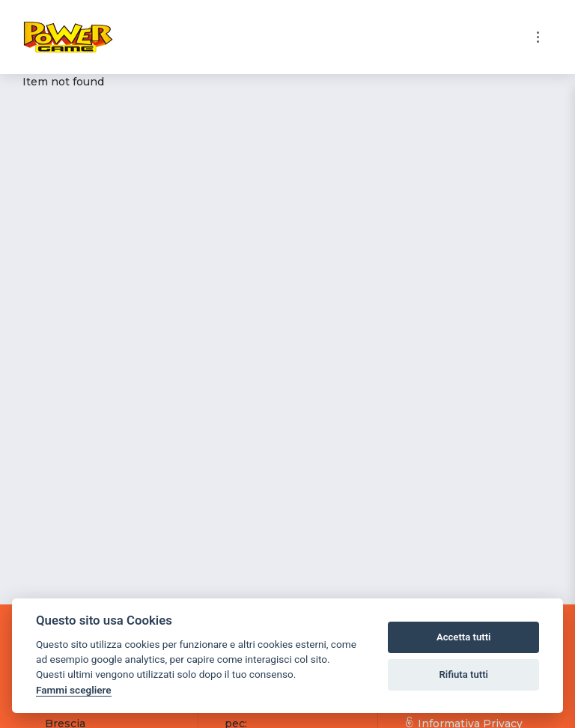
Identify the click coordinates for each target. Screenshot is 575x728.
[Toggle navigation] (538, 37)
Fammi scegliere (74, 690)
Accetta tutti (464, 637)
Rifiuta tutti (463, 674)
